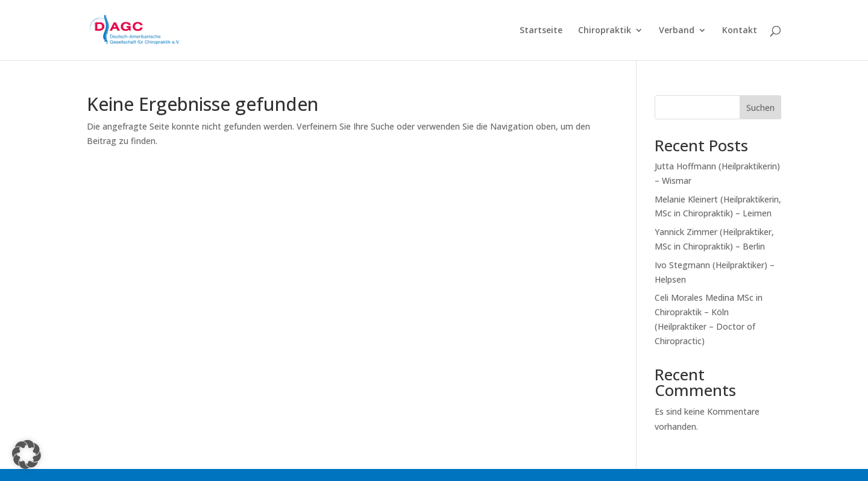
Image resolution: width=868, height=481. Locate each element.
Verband (677, 31)
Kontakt (740, 31)
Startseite (541, 31)
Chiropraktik (605, 31)
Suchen (760, 108)
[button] (27, 454)
